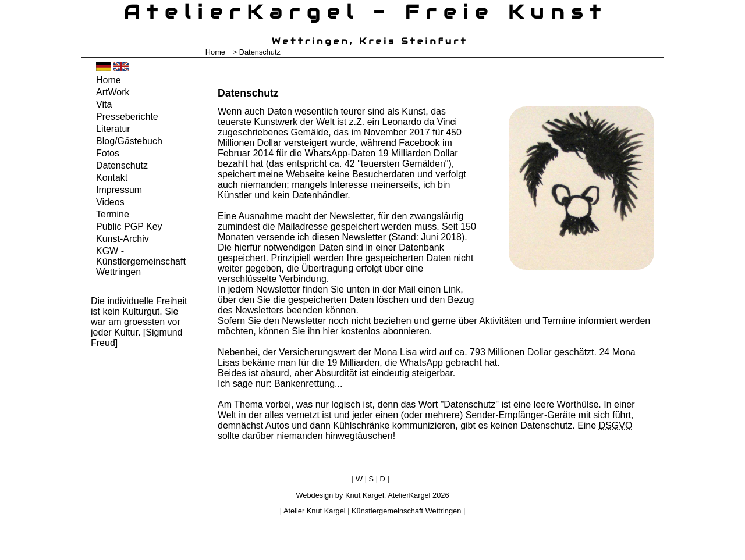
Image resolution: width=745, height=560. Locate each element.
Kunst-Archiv (123, 239)
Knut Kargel (365, 495)
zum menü (641, 10)
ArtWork (113, 92)
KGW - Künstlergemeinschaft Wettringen (141, 261)
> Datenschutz (257, 52)
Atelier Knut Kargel (315, 511)
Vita (104, 104)
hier (331, 331)
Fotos (108, 153)
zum (655, 10)
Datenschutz (122, 165)
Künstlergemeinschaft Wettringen (406, 511)
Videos (110, 202)
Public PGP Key (129, 227)
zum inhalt (648, 10)
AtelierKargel (409, 495)
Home (215, 52)
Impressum (119, 190)
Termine (113, 214)
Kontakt (112, 178)
